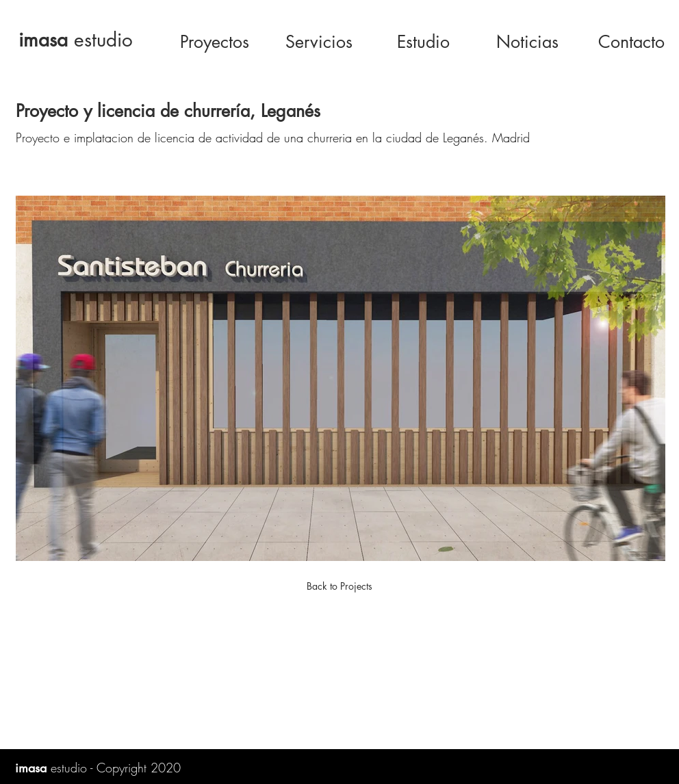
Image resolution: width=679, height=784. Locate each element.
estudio (76, 40)
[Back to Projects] (339, 586)
